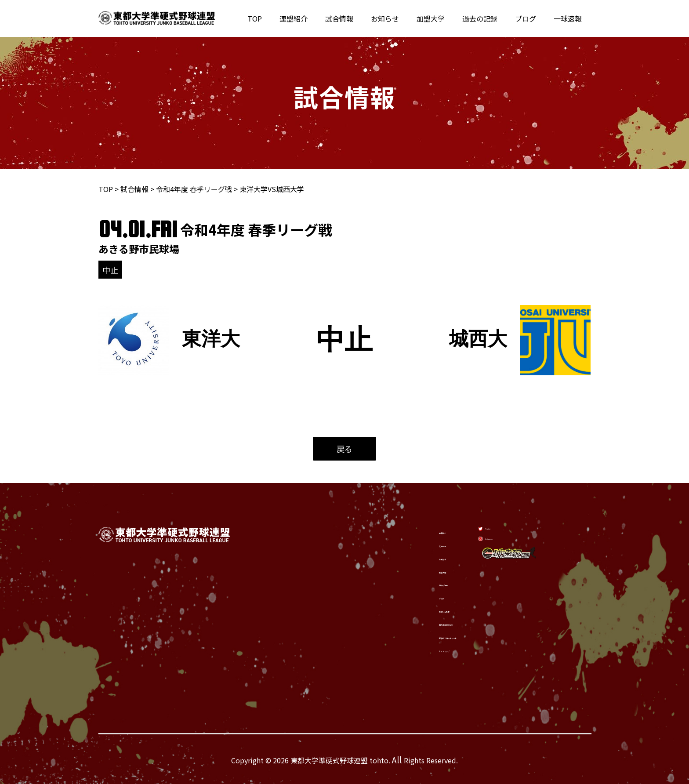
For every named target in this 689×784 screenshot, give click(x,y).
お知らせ (401, 18)
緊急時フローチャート (421, 637)
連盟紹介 (316, 18)
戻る (344, 449)
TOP (281, 18)
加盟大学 (443, 18)
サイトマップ (407, 651)
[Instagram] (504, 548)
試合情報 (359, 18)
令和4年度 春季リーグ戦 (194, 189)
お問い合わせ (407, 609)
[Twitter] (500, 526)
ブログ (531, 18)
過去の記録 (489, 18)
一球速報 (569, 18)
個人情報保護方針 (414, 623)
